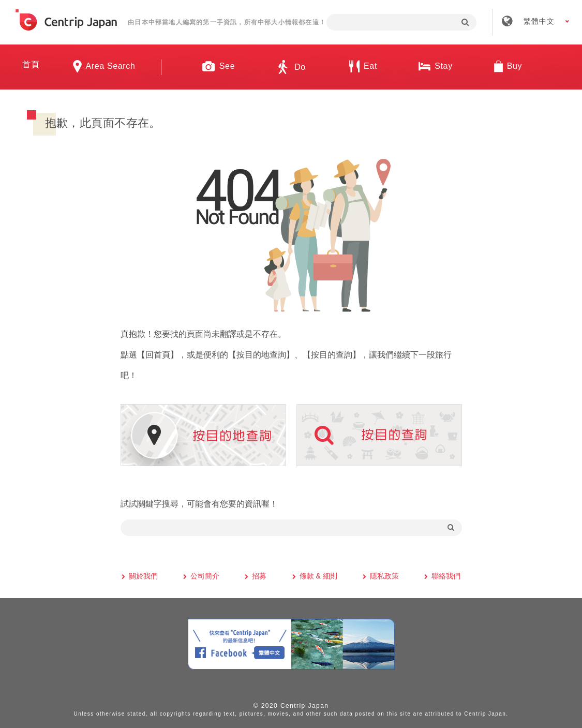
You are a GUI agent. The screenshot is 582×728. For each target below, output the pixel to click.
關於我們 (143, 576)
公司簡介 (205, 576)
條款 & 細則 (318, 576)
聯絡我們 (446, 576)
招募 (259, 576)
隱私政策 (384, 576)
